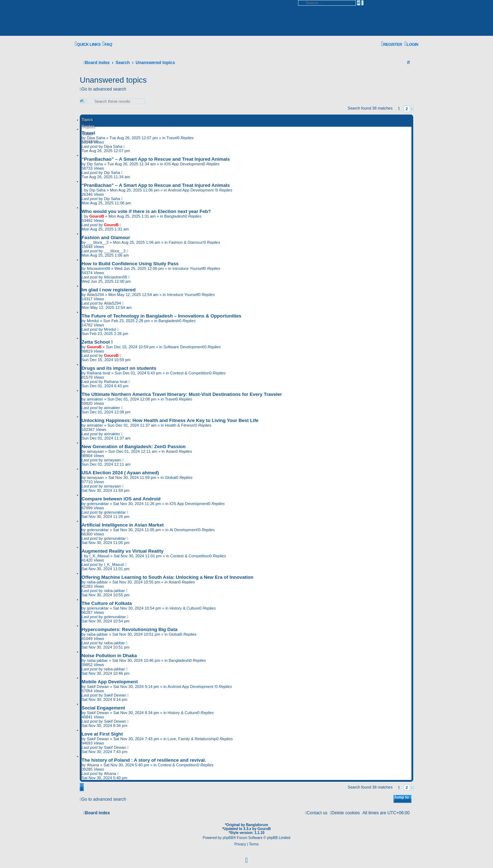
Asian (171, 451)
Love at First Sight (102, 734)
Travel (88, 133)
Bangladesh (175, 216)
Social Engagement (103, 708)
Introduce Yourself (188, 268)
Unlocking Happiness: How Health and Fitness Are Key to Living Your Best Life (170, 420)
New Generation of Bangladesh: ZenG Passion (134, 447)
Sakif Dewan (98, 687)
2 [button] (407, 109)
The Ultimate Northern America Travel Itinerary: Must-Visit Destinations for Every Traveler (182, 394)
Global (170, 477)
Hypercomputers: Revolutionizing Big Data (130, 629)
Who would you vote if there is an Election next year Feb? (146, 211)
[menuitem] (107, 44)
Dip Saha (95, 164)
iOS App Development (184, 164)
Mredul (93, 321)
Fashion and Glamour (106, 237)
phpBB (228, 838)
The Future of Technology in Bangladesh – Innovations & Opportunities (162, 316)
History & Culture (184, 608)
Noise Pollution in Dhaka (109, 656)
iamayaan (96, 451)
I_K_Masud (99, 556)
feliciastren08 (99, 268)
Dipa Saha (113, 146)
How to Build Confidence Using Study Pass (130, 264)
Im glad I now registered (109, 290)
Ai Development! (184, 530)
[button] (412, 109)
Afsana (93, 765)
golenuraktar (98, 504)
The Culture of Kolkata (107, 603)
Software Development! (184, 347)
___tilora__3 (98, 242)
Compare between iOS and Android (121, 499)
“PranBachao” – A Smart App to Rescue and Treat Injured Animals (156, 159)
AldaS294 (96, 295)
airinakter (95, 399)
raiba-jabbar (97, 582)
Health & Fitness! (180, 425)
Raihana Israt (99, 373)
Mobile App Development (110, 682)
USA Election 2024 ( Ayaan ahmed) (120, 473)
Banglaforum (257, 825)
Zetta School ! (97, 342)
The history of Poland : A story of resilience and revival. (144, 760)
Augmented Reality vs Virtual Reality (123, 551)
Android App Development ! (192, 190)
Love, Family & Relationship (192, 739)
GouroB (97, 216)
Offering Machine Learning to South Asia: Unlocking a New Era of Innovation (167, 577)
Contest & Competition (190, 373)
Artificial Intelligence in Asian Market (123, 525)
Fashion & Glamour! (186, 242)
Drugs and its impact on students (119, 368)
